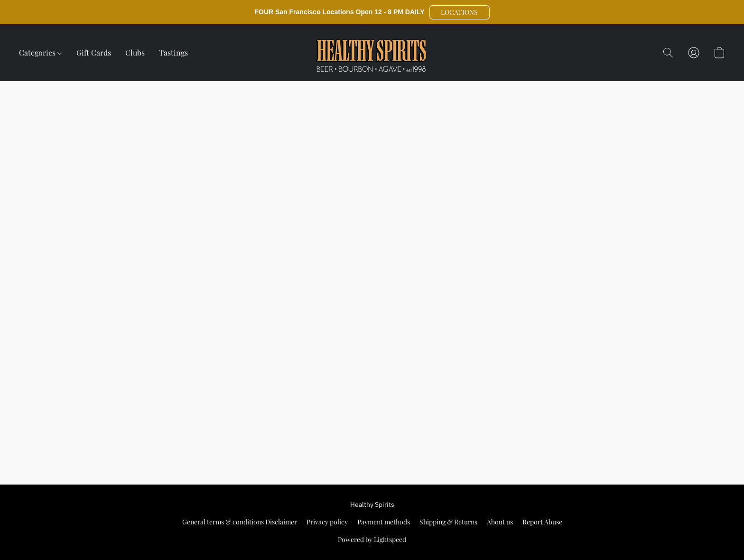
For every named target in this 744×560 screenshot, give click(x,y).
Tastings (173, 52)
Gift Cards (94, 52)
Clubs (135, 52)
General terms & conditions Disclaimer (240, 522)
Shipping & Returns (448, 522)
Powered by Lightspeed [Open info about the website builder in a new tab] (372, 539)
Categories (40, 52)
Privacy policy (327, 522)
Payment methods (384, 522)
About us (500, 522)
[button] (460, 12)
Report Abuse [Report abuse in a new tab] (542, 522)
